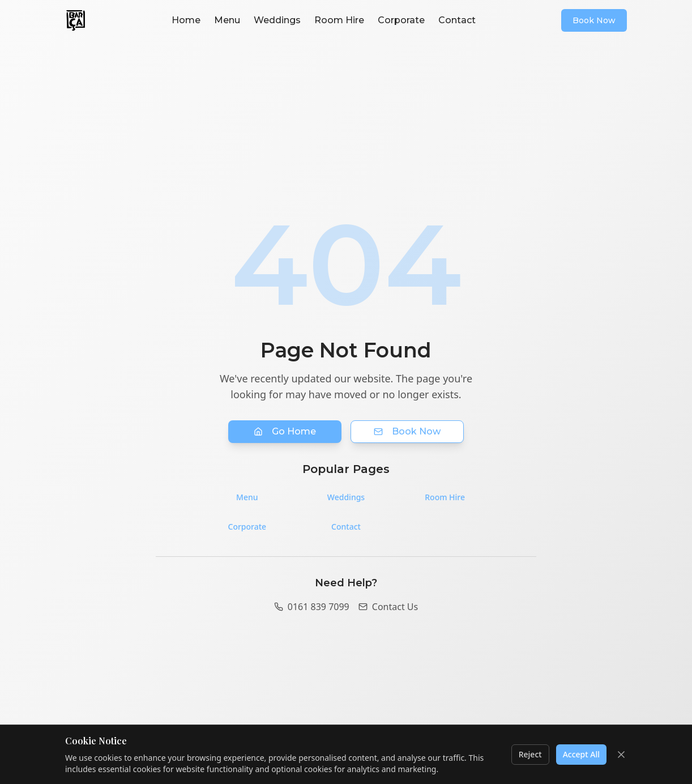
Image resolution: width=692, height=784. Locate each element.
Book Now (594, 20)
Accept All (581, 754)
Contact (457, 20)
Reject (530, 754)
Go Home (285, 431)
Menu (227, 20)
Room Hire (339, 20)
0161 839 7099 (312, 607)
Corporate (401, 20)
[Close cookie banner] (621, 755)
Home (186, 20)
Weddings (277, 20)
